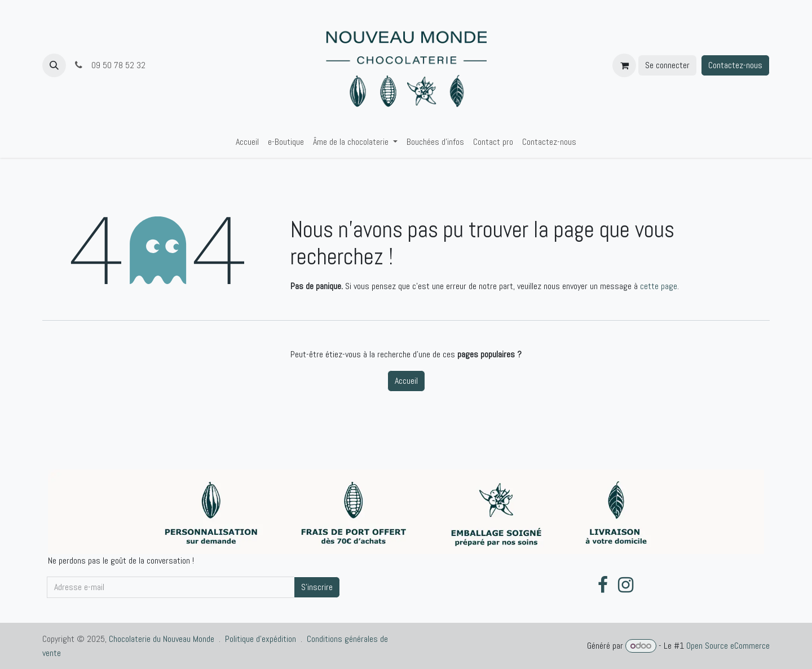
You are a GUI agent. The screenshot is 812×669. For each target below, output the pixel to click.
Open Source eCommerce (728, 646)
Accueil (406, 381)
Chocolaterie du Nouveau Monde (162, 639)
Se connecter (667, 65)
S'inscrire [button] (317, 587)
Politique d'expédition (261, 639)
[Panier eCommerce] (624, 65)
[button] (54, 65)
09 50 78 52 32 (110, 65)
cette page (659, 286)
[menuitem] (247, 142)
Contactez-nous (735, 65)
